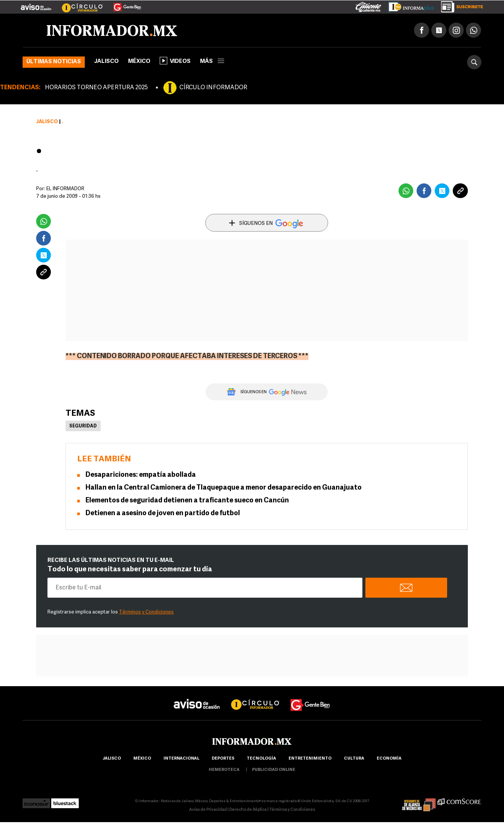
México (139, 62)
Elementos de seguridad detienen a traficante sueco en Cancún (187, 501)
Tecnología (261, 759)
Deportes (223, 759)
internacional (181, 759)
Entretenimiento (310, 759)
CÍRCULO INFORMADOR (213, 88)
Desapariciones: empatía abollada (141, 475)
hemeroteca (224, 770)
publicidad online (274, 770)
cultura (354, 759)
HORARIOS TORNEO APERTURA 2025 (96, 88)
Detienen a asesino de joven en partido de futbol (163, 513)
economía (389, 759)
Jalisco (106, 62)
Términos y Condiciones (146, 612)
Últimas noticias (54, 62)
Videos (175, 61)
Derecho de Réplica (248, 810)
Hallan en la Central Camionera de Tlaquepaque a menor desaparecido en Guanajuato (224, 488)
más (212, 62)
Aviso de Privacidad (208, 810)
